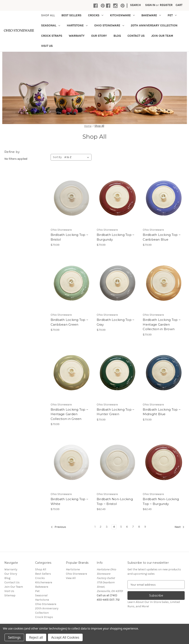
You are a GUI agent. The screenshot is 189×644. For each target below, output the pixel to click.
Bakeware (151, 15)
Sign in (150, 5)
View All (71, 578)
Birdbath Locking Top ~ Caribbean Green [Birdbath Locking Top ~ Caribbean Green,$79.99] (70, 322)
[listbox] (78, 157)
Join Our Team (162, 36)
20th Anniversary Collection (154, 25)
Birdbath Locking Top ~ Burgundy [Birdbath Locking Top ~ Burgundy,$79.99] (116, 237)
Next (179, 527)
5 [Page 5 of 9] (121, 527)
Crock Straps (52, 36)
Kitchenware (122, 15)
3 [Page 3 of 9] (107, 527)
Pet (172, 15)
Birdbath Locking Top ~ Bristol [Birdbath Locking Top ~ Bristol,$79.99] (70, 237)
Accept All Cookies (65, 637)
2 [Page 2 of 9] (101, 527)
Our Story (99, 36)
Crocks (96, 15)
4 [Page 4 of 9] (114, 527)
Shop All (48, 15)
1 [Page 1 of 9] (95, 527)
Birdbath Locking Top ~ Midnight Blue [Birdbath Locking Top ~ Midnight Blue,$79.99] (162, 412)
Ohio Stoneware (109, 25)
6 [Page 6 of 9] (127, 527)
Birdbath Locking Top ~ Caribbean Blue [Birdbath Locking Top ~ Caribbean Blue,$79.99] (162, 237)
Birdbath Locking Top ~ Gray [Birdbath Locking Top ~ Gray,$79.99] (116, 322)
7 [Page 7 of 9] (133, 527)
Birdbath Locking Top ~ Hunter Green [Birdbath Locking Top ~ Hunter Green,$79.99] (116, 412)
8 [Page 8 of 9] (139, 527)
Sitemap (10, 595)
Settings (14, 637)
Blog (117, 36)
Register (166, 5)
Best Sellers (71, 15)
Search (135, 5)
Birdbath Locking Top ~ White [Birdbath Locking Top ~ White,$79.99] (70, 501)
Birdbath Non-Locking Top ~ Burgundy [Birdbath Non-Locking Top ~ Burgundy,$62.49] (161, 501)
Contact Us (136, 36)
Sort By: (58, 157)
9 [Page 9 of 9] (145, 527)
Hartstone (77, 25)
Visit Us (47, 46)
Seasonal (51, 25)
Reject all (36, 637)
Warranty (77, 36)
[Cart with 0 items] (179, 5)
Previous (58, 527)
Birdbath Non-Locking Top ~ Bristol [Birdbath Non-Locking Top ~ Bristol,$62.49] (115, 501)
